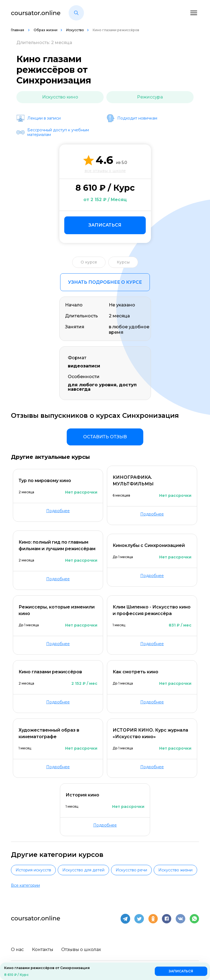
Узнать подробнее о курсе (105, 282)
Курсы (123, 262)
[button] (76, 13)
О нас (17, 949)
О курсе (89, 262)
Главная (18, 30)
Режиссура (150, 97)
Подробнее (58, 511)
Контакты (43, 949)
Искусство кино (60, 97)
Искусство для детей (83, 870)
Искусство (75, 30)
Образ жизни (46, 30)
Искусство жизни (175, 870)
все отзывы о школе (105, 171)
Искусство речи (131, 870)
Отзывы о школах (81, 949)
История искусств (33, 870)
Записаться (105, 225)
